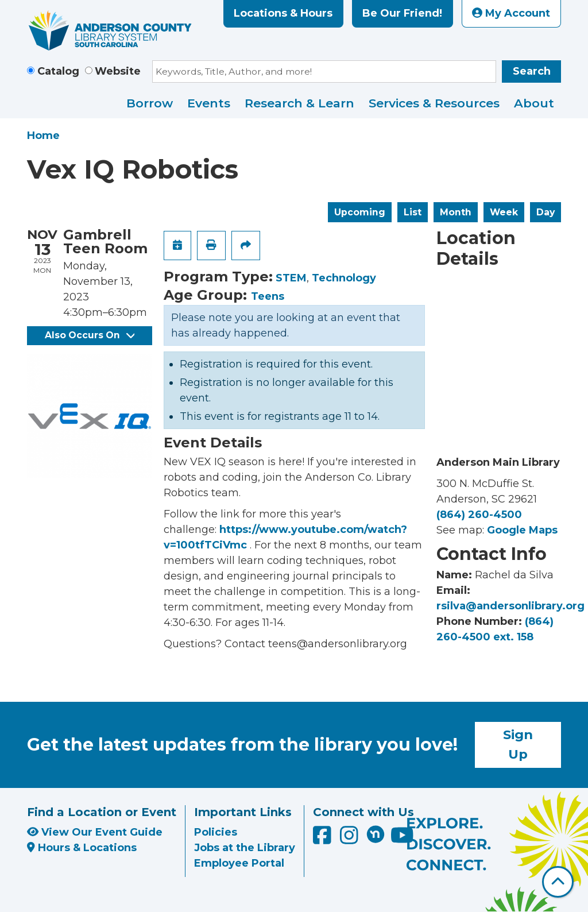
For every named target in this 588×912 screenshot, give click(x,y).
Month (456, 212)
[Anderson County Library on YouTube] (402, 839)
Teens (268, 296)
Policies (216, 832)
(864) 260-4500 (479, 515)
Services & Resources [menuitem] (434, 103)
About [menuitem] (534, 103)
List (413, 212)
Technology (344, 278)
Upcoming (360, 212)
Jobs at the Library (245, 848)
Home (43, 136)
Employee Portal (239, 863)
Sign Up (518, 744)
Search (532, 71)
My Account (511, 13)
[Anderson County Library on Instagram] (351, 839)
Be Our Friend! (402, 13)
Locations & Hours (283, 13)
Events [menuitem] (209, 103)
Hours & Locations (82, 848)
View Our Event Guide (95, 832)
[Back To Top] (558, 882)
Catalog (58, 71)
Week (504, 212)
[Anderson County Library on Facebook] (324, 839)
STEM (291, 278)
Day (546, 212)
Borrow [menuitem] (150, 103)
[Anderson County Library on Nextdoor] (376, 834)
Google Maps (522, 530)
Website (118, 71)
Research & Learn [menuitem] (299, 103)
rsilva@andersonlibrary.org (510, 606)
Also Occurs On (90, 335)
